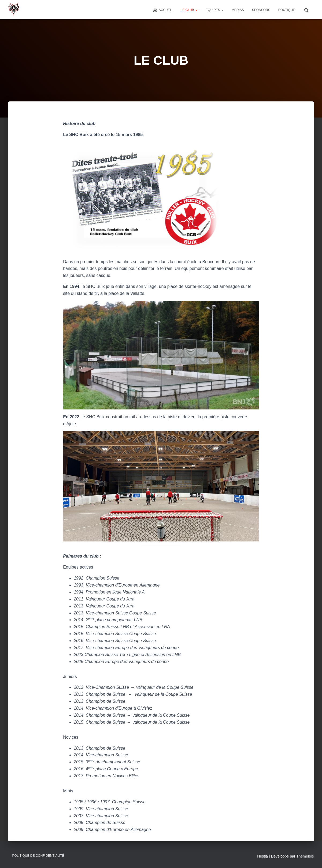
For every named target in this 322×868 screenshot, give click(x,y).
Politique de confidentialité (38, 856)
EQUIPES (215, 10)
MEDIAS (238, 10)
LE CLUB (189, 10)
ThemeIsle (305, 856)
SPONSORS (261, 10)
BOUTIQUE (287, 10)
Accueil (162, 10)
